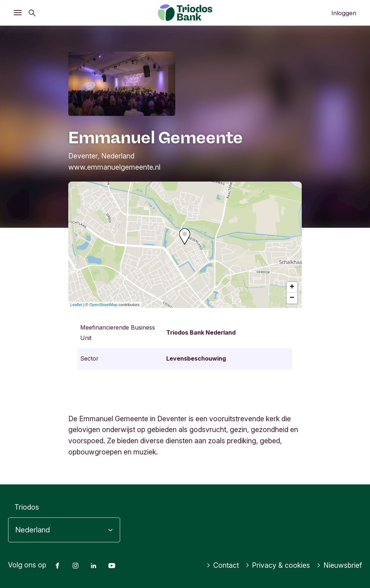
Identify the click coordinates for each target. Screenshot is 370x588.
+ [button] (292, 287)
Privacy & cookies (278, 565)
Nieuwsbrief (339, 565)
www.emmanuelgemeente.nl (114, 167)
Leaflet (76, 305)
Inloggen (344, 13)
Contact (223, 565)
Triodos (27, 507)
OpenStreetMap (104, 305)
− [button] (292, 298)
